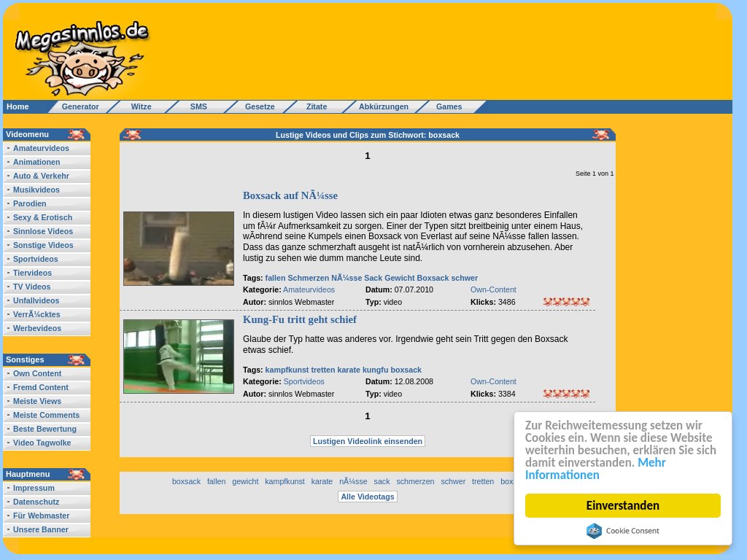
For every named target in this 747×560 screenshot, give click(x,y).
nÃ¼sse (353, 481)
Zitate (313, 106)
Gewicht (399, 278)
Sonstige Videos (43, 245)
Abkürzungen (384, 106)
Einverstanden (624, 506)
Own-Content (494, 289)
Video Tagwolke (42, 443)
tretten (323, 370)
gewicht (245, 481)
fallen (276, 278)
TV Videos (32, 287)
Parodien (30, 203)
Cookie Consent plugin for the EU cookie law (624, 531)
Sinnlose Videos (43, 231)
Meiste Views (37, 401)
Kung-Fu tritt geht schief (300, 319)
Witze (137, 106)
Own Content (37, 373)
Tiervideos (32, 273)
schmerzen (415, 481)
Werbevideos (37, 328)
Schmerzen (308, 278)
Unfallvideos (36, 300)
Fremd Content (41, 387)
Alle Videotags (367, 497)
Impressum (34, 488)
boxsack (406, 370)
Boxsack (433, 278)
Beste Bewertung (45, 429)
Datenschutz (36, 502)
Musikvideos (36, 190)
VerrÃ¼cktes (37, 314)
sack (382, 481)
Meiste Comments (46, 415)
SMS (194, 106)
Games (447, 106)
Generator (74, 106)
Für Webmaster (41, 516)
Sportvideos (36, 259)
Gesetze (258, 106)
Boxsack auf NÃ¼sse (290, 195)
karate (349, 370)
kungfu (376, 370)
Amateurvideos (41, 148)
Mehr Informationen (596, 469)
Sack (373, 278)
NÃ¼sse (347, 278)
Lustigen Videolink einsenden (368, 441)
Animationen (37, 162)
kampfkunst (287, 370)
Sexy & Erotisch (43, 217)
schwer (464, 278)
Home (18, 106)
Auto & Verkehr (41, 176)
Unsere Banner (41, 529)
